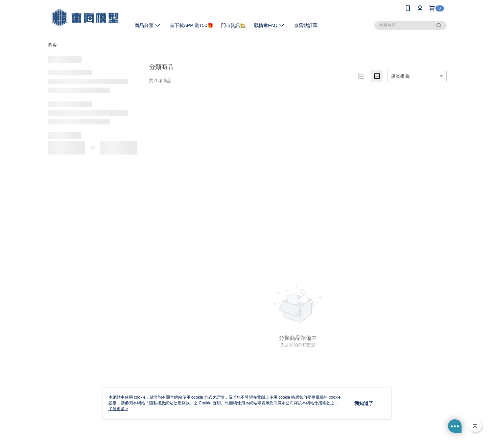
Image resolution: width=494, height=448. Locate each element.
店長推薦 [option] (400, 76)
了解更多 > (118, 409)
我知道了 (364, 403)
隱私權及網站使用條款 (169, 403)
